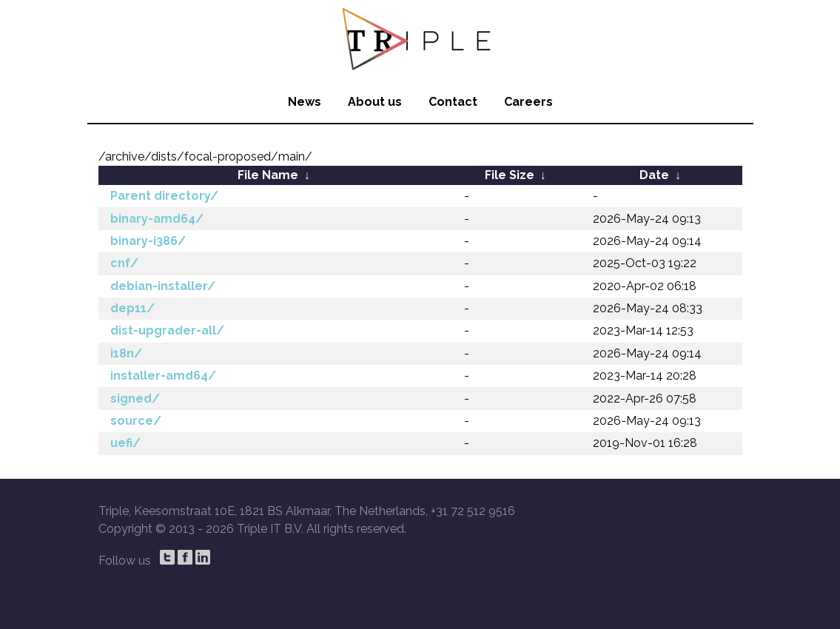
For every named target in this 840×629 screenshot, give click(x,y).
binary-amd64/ (157, 219)
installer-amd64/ (163, 376)
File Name (268, 175)
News (305, 102)
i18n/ (126, 353)
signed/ (135, 398)
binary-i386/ (148, 241)
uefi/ (125, 443)
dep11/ (132, 308)
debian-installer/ (163, 286)
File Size (510, 175)
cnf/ (124, 263)
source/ (136, 421)
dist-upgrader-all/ (167, 330)
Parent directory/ (164, 196)
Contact (453, 102)
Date (654, 175)
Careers (528, 102)
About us (375, 102)
